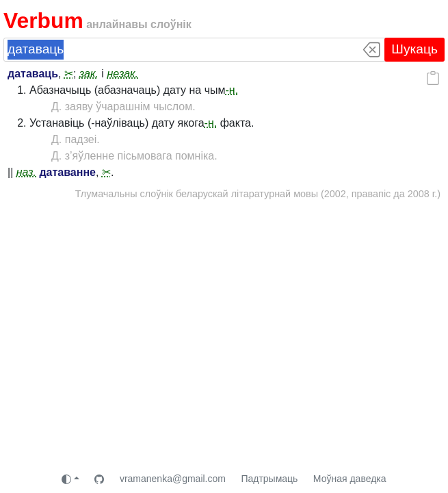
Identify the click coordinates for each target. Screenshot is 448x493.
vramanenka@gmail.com (173, 479)
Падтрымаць (269, 479)
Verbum (43, 21)
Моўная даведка (350, 479)
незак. (122, 74)
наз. (26, 172)
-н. (232, 90)
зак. (89, 74)
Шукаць (414, 49)
